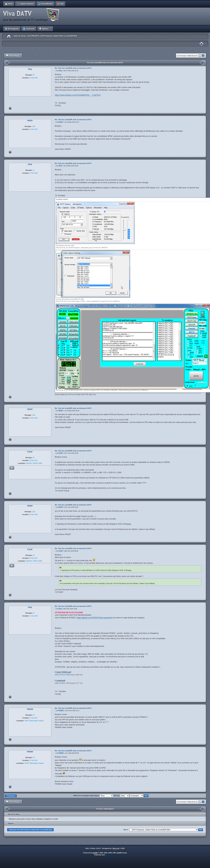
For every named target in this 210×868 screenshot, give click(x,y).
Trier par (121, 796)
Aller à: (126, 830)
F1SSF (61, 453)
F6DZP (61, 122)
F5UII (60, 166)
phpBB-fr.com (111, 855)
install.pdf (61, 681)
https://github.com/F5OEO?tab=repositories (95, 618)
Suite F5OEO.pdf (64, 672)
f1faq (60, 71)
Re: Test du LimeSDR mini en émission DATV (73, 68)
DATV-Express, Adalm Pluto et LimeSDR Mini (59, 36)
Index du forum (20, 36)
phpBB (95, 853)
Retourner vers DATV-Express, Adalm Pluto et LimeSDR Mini (31, 830)
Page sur (192, 55)
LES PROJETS (33, 36)
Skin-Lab (116, 848)
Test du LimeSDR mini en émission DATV (105, 63)
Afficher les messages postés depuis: (93, 796)
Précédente (11, 796)
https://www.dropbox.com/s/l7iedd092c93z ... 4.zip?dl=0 (78, 95)
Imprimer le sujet (201, 44)
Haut (10, 108)
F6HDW (61, 711)
